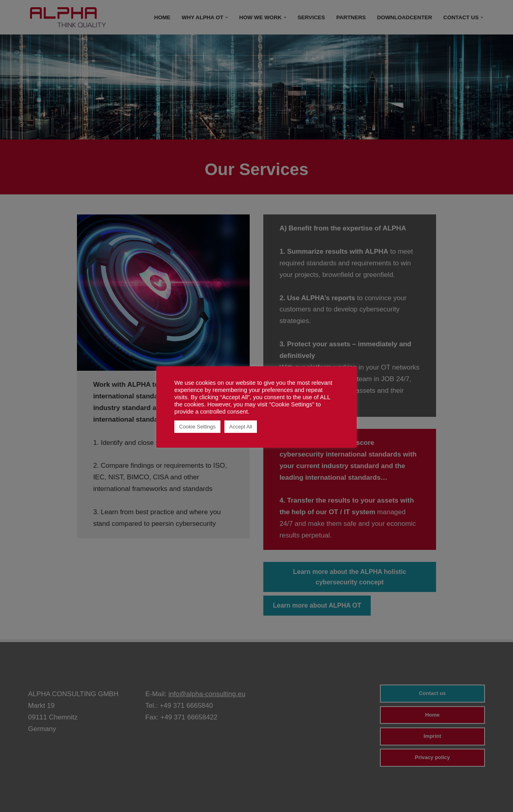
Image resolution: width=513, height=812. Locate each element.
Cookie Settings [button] (197, 427)
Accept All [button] (241, 427)
